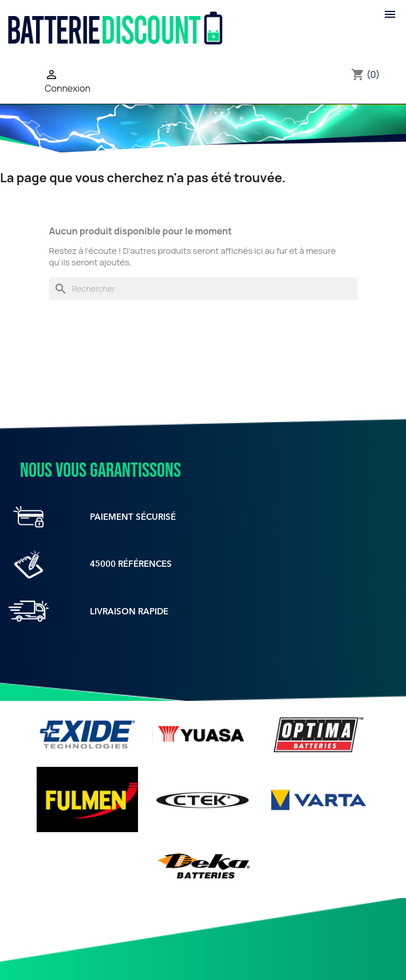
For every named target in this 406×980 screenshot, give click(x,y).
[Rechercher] (203, 289)
